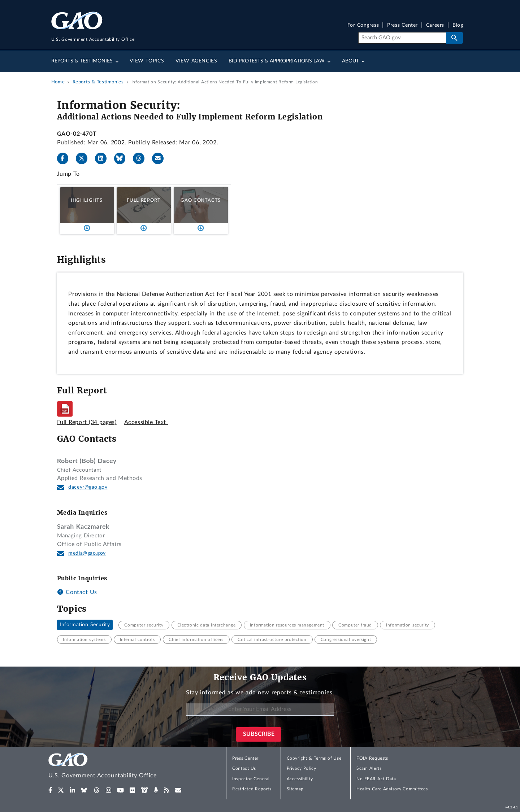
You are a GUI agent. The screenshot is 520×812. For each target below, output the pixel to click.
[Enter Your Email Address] (260, 710)
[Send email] (161, 158)
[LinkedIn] (104, 158)
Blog (458, 25)
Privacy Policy (302, 768)
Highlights (87, 200)
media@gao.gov (87, 553)
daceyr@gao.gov (88, 487)
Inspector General (251, 779)
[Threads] (142, 158)
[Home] (117, 767)
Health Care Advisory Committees (392, 789)
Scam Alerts (369, 768)
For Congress (363, 25)
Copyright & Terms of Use (314, 758)
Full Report (144, 200)
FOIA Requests (372, 758)
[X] (84, 158)
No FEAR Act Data (376, 779)
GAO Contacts (201, 200)
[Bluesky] (123, 158)
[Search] (402, 38)
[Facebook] (66, 158)
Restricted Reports (252, 789)
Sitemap (295, 789)
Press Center (402, 25)
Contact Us (77, 592)
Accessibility (300, 779)
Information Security (85, 625)
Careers (435, 25)
